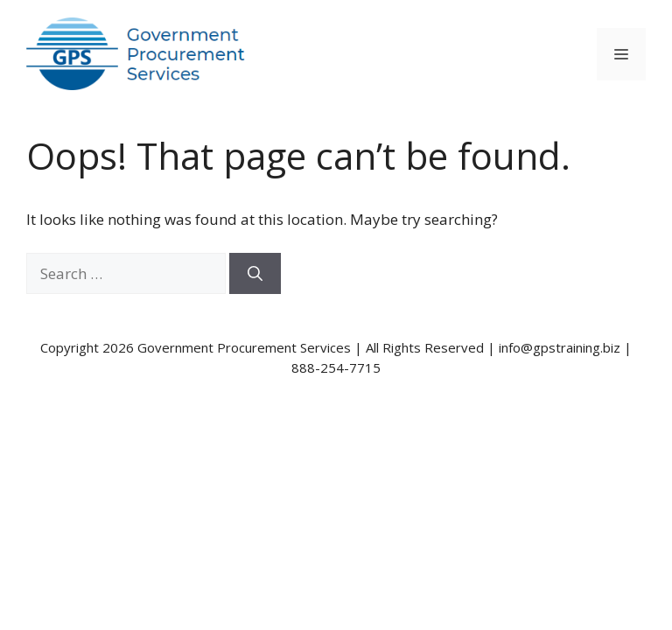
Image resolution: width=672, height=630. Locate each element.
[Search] (255, 274)
